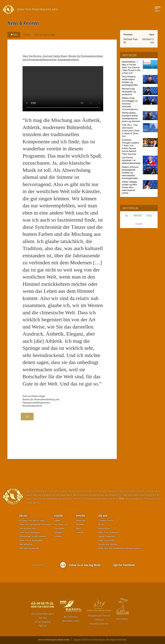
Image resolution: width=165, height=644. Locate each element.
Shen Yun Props (106, 540)
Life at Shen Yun (27, 528)
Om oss (23, 516)
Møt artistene (26, 544)
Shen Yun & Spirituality (31, 540)
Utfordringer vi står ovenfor (33, 536)
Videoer (58, 516)
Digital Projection (107, 536)
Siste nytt (81, 520)
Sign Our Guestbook (124, 565)
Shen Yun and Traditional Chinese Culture (119, 548)
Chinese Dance (106, 520)
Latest (57, 520)
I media (58, 536)
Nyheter (138, 215)
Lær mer (103, 516)
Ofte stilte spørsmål (29, 548)
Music (101, 524)
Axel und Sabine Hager (45, 35)
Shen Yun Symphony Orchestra (35, 524)
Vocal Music (104, 528)
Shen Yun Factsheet (29, 532)
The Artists (59, 528)
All (127, 215)
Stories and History (108, 544)
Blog (149, 215)
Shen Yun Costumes (108, 532)
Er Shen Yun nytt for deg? (32, 520)
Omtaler (27, 35)
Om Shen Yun (61, 524)
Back (13, 35)
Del (27, 416)
